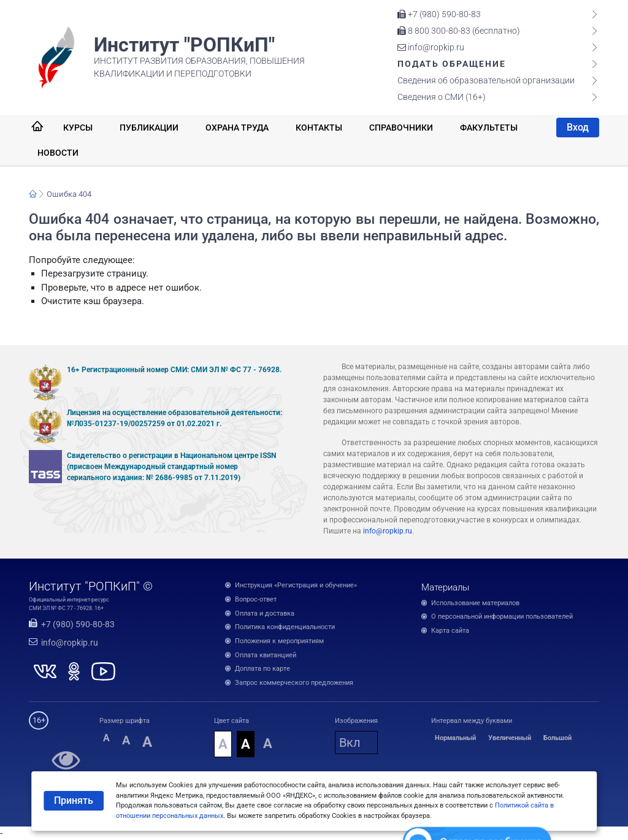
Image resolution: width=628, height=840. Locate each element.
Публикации (149, 128)
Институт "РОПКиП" (184, 45)
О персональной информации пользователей (502, 617)
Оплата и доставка (265, 613)
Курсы (78, 128)
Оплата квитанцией (266, 655)
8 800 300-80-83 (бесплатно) (459, 31)
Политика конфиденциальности (285, 627)
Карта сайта (450, 631)
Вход (578, 127)
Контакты (319, 128)
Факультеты (489, 128)
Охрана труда (237, 128)
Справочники (401, 128)
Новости (58, 153)
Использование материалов (475, 603)
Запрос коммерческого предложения (294, 683)
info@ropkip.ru (431, 47)
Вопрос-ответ (256, 599)
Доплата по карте (262, 669)
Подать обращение (452, 64)
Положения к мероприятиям (279, 641)
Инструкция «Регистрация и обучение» (296, 585)
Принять (74, 800)
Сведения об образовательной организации (486, 80)
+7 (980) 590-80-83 (439, 14)
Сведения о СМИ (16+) (442, 97)
